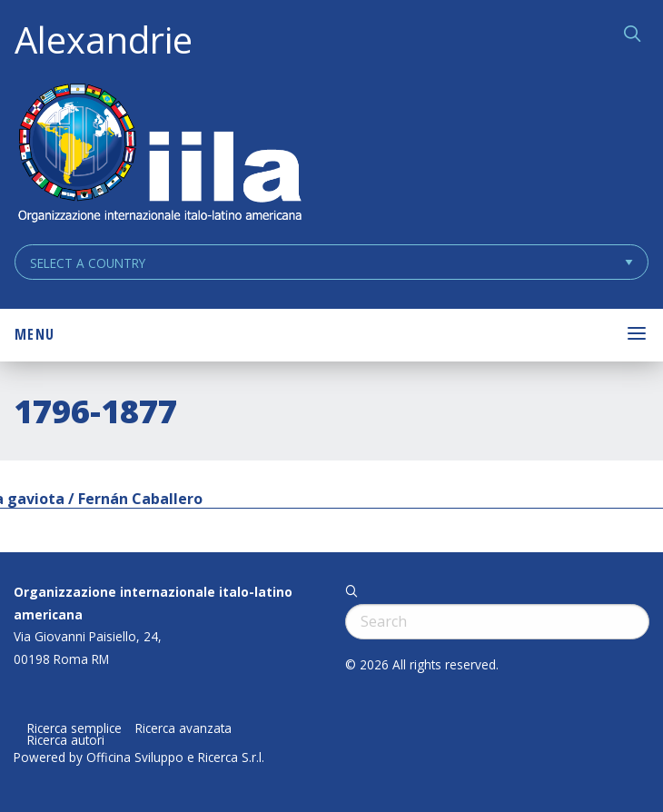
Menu (35, 334)
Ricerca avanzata (183, 728)
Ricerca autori (66, 740)
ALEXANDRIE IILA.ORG (159, 155)
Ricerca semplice (74, 728)
